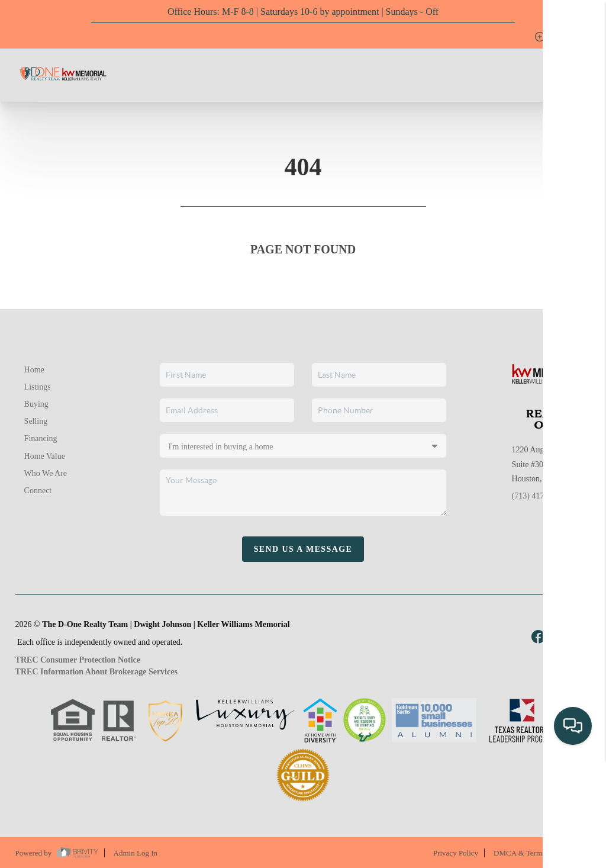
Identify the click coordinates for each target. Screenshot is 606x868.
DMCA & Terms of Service (536, 853)
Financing (41, 438)
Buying (36, 404)
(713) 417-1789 (538, 496)
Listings (38, 387)
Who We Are (46, 473)
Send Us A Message (303, 549)
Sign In (559, 37)
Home (34, 370)
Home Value (45, 456)
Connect (38, 491)
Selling (36, 421)
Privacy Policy (456, 853)
